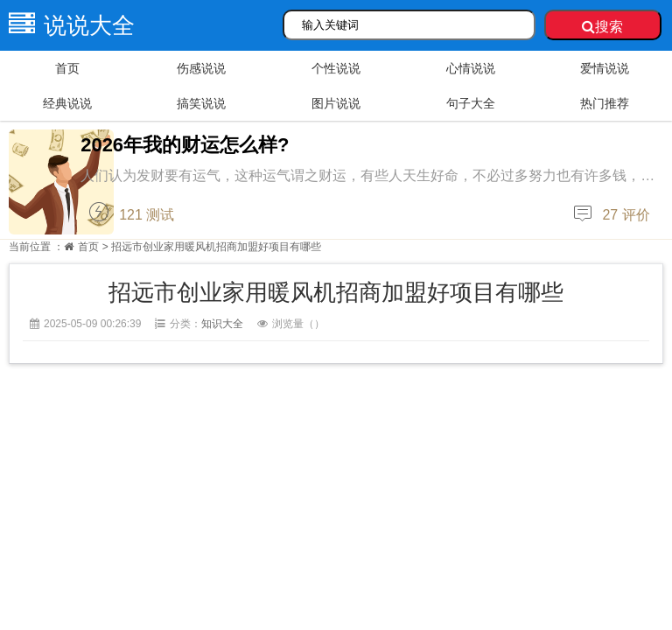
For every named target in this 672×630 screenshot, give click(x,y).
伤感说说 (201, 68)
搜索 (602, 27)
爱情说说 (605, 68)
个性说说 (336, 68)
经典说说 (67, 103)
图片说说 (336, 103)
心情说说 (471, 68)
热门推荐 (605, 103)
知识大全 (222, 324)
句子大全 (471, 103)
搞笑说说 (201, 103)
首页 (67, 68)
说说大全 (67, 25)
